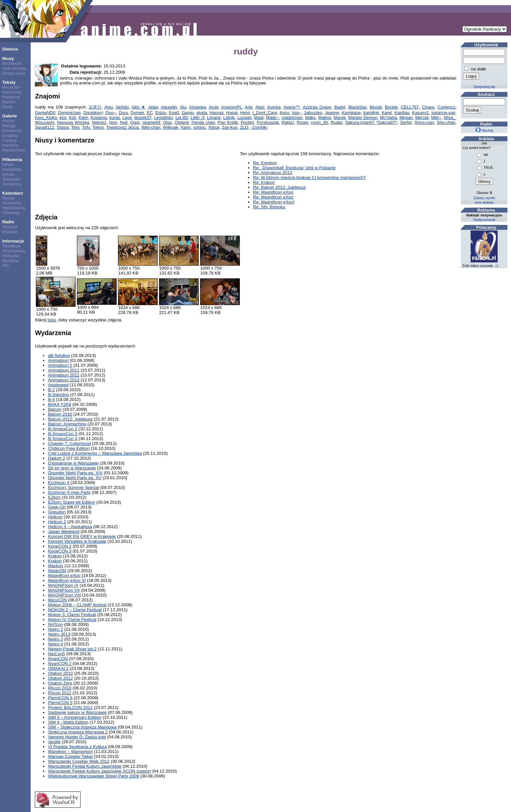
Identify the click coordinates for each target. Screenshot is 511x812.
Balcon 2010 (60, 414)
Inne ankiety (484, 202)
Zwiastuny (12, 184)
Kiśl (73, 118)
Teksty (9, 82)
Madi (259, 118)
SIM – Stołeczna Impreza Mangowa (82, 727)
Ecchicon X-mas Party (69, 492)
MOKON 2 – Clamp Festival (75, 610)
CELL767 (410, 107)
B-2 (51, 390)
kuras (115, 118)
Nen (113, 122)
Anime (8, 121)
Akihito (122, 107)
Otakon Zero (60, 683)
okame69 (151, 122)
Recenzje (11, 87)
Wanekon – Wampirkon (70, 752)
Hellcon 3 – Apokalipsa (70, 527)
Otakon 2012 (60, 678)
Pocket (247, 122)
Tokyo (98, 127)
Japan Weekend (64, 531)
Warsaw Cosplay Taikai (70, 756)
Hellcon (55, 517)
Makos (325, 118)
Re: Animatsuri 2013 (272, 173)
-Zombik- (260, 127)
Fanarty (10, 140)
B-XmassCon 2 (63, 429)
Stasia (63, 127)
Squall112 (44, 127)
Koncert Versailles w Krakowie (77, 541)
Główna (10, 49)
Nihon (8, 164)
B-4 (51, 399)
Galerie (10, 116)
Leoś (127, 118)
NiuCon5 (56, 654)
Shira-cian (424, 122)
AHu (109, 107)
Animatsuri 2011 (64, 370)
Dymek (137, 113)
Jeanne (332, 113)
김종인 (95, 107)
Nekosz (99, 122)
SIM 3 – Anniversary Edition (75, 717)
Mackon (56, 566)
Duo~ (111, 113)
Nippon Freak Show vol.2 (72, 649)
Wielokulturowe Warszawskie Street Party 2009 (94, 776)
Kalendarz (13, 193)
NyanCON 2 (60, 664)
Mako (310, 118)
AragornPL (232, 107)
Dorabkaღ (93, 113)
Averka (274, 107)
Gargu (188, 113)
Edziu (161, 113)
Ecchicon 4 (58, 483)
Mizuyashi (44, 122)
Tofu (86, 127)
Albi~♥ (139, 107)
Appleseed (58, 385)
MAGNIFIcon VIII (64, 595)
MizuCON (57, 600)
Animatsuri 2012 (64, 375)
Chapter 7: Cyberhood (69, 443)
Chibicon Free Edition (69, 448)
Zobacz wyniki (484, 198)
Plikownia (12, 160)
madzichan (292, 118)
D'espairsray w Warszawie (73, 463)
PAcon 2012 (60, 693)
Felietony (11, 97)
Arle (249, 107)
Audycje (10, 227)
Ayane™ (292, 107)
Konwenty (12, 92)
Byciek (391, 107)
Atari (260, 107)
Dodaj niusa (14, 73)
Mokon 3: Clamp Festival (72, 615)
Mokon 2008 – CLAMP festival (77, 605)
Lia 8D (182, 118)
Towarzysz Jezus (123, 127)
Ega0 (174, 113)
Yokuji (214, 127)
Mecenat (11, 261)
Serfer (406, 122)
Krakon (55, 556)
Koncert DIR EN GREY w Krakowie (82, 536)
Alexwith (169, 107)
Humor (9, 102)
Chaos (428, 107)
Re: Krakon (264, 182)
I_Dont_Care (265, 113)
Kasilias (402, 113)
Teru (75, 127)
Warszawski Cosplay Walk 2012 (79, 761)
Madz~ (272, 118)
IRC (6, 266)
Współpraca (14, 251)
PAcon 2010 (60, 688)
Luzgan (244, 118)
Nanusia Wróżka (73, 122)
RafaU (288, 122)
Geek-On (57, 507)
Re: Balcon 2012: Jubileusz (279, 187)
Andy (213, 107)
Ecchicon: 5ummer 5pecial (73, 487)
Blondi (376, 107)
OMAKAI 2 (58, 668)
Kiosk (8, 107)
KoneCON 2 (60, 546)
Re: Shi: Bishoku (269, 207)
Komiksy (10, 145)
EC (150, 113)
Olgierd (182, 122)
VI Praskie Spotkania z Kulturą (77, 747)
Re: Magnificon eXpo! (274, 202)
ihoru (285, 113)
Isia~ (297, 113)
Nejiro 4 (55, 644)
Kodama (99, 118)
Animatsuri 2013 (64, 380)
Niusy (8, 59)
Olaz (167, 122)
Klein (83, 118)
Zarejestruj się (484, 87)
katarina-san (443, 113)
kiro (63, 118)
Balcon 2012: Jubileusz (70, 419)
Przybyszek (268, 122)
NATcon (55, 624)
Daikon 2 (57, 458)
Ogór (135, 122)
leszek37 (143, 118)
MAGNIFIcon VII (64, 590)
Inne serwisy (14, 68)
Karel (387, 113)
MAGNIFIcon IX (63, 585)
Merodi (422, 118)
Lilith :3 (198, 118)
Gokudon (57, 512)
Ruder (337, 122)
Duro (123, 113)
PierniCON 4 (60, 698)
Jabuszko (313, 113)
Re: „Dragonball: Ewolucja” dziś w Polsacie (294, 168)
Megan (406, 118)
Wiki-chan (151, 127)
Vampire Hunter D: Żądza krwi (77, 737)
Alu (183, 107)
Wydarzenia (14, 150)
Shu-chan (446, 122)
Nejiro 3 (55, 639)
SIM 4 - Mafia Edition (68, 722)
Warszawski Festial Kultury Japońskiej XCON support (99, 771)
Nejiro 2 (55, 629)
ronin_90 (320, 122)
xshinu (199, 127)
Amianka (197, 107)
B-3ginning (58, 395)
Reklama (11, 256)
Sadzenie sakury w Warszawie (77, 712)
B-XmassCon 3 (63, 434)
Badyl (340, 107)
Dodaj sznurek (484, 220)
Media (8, 174)
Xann (186, 127)
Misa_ (450, 118)
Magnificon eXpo (64, 576)
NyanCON (58, 659)
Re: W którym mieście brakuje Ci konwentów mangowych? (309, 177)
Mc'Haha (388, 118)
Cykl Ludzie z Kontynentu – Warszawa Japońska (95, 453)
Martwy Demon (363, 118)
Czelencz (447, 107)
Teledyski (11, 179)
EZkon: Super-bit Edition (71, 502)
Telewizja (11, 213)
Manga (9, 126)
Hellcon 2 (57, 522)
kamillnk (371, 113)
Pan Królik (228, 122)
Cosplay (10, 135)
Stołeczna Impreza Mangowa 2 (78, 732)
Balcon (55, 409)
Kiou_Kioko (46, 118)
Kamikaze (351, 113)
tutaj (52, 320)
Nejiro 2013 (59, 634)
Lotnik (229, 118)
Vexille (54, 742)
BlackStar (358, 107)
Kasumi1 (420, 113)
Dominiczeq (69, 113)
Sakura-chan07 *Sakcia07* (371, 122)
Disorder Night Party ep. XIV (75, 473)
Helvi (245, 113)
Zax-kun (230, 127)
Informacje (13, 241)
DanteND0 (45, 113)
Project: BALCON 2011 (70, 708)
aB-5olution (59, 355)
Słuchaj (484, 130)
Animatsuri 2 (60, 365)
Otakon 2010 (60, 673)
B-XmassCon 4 (63, 439)
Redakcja (11, 246)
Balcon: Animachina (67, 424)
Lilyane (214, 118)
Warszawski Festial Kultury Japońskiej (85, 766)
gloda (202, 113)
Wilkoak (171, 127)
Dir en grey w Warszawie (72, 468)
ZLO (244, 127)
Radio (8, 222)
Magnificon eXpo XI (67, 580)
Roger (303, 122)
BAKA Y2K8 (59, 404)
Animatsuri (58, 360)
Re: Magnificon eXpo (273, 192)
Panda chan (203, 122)
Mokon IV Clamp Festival (72, 620)
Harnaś (217, 113)
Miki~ (436, 118)
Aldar (153, 107)
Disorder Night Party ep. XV (75, 478)
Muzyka (10, 232)
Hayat (232, 113)
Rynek (8, 198)
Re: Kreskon (265, 163)
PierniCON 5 (60, 703)
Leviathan (164, 118)
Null (124, 122)
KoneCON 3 (60, 551)
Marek (340, 118)
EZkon (54, 497)
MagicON (57, 571)
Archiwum (12, 63)
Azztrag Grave (317, 107)
